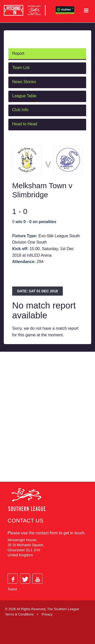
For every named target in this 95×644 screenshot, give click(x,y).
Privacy (47, 614)
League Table (24, 96)
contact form (47, 533)
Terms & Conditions (19, 614)
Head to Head (25, 124)
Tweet (12, 589)
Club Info (20, 110)
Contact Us (25, 521)
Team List (21, 68)
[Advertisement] (48, 422)
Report (18, 53)
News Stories (24, 82)
